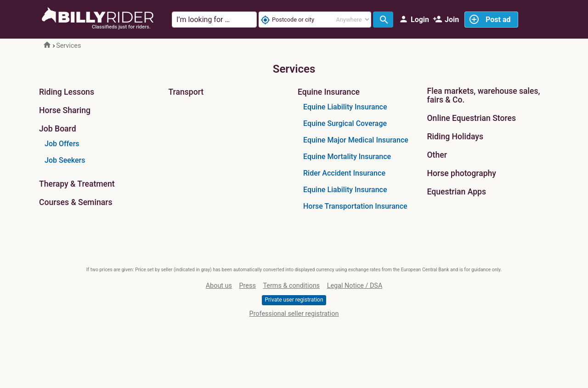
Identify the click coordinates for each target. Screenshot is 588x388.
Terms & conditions (291, 286)
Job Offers (62, 144)
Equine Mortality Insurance (347, 157)
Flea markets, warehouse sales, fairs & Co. (484, 96)
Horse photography (462, 174)
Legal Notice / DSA (355, 286)
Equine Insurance (329, 92)
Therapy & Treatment (77, 184)
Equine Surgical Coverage (345, 123)
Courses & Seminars (76, 203)
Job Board (58, 129)
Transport (186, 92)
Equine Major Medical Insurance (356, 140)
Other (437, 155)
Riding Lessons (67, 92)
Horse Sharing (65, 111)
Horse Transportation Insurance (355, 206)
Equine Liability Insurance (345, 107)
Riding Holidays (455, 137)
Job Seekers (65, 160)
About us (219, 286)
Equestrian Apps (457, 192)
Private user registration (294, 300)
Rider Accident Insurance (344, 173)
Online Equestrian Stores (472, 118)
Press (248, 286)
